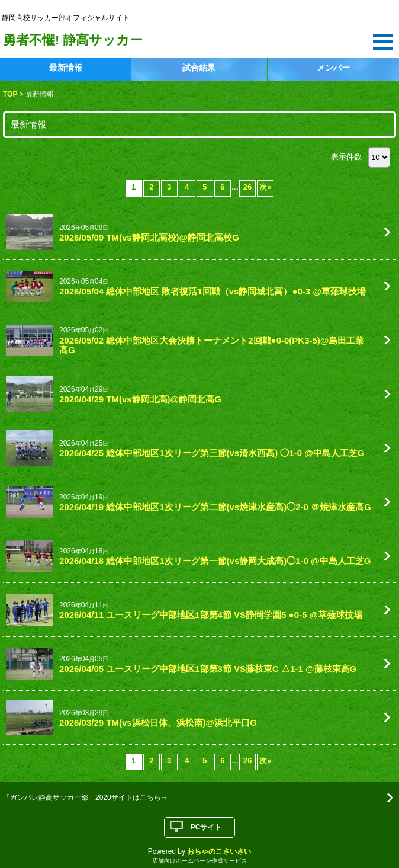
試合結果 (199, 68)
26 (247, 187)
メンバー (333, 68)
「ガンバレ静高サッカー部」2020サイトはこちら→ (86, 797)
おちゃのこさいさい (219, 851)
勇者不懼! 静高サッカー (73, 40)
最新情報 (66, 68)
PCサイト (206, 827)
